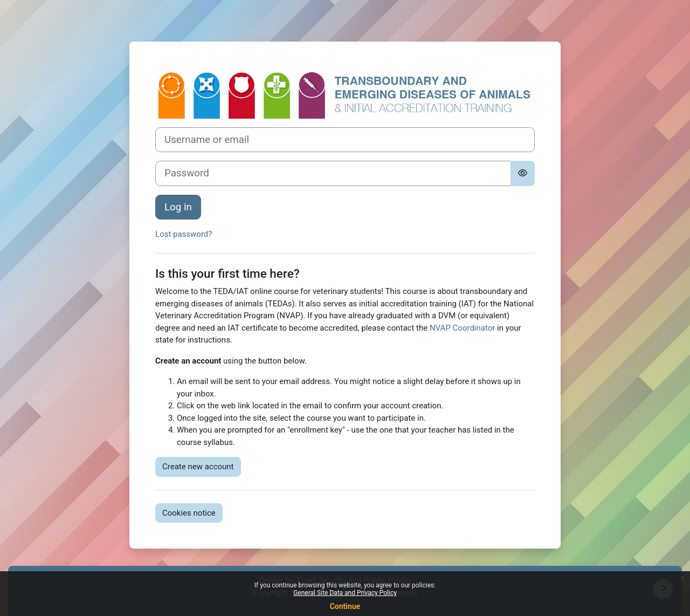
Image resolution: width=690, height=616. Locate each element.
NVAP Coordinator (462, 328)
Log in (178, 207)
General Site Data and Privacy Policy (345, 593)
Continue (345, 606)
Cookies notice (189, 513)
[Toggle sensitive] (523, 173)
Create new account (198, 467)
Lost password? (184, 234)
